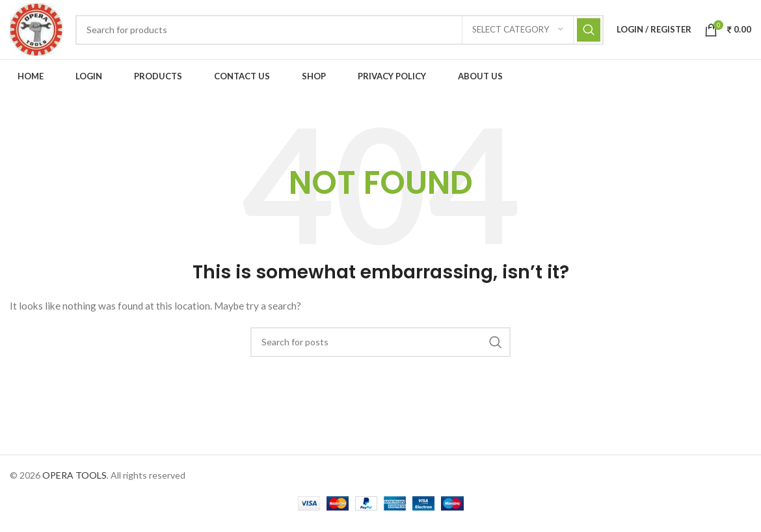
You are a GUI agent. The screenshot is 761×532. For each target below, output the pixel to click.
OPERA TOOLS (74, 483)
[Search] (344, 34)
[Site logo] (40, 33)
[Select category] (518, 34)
